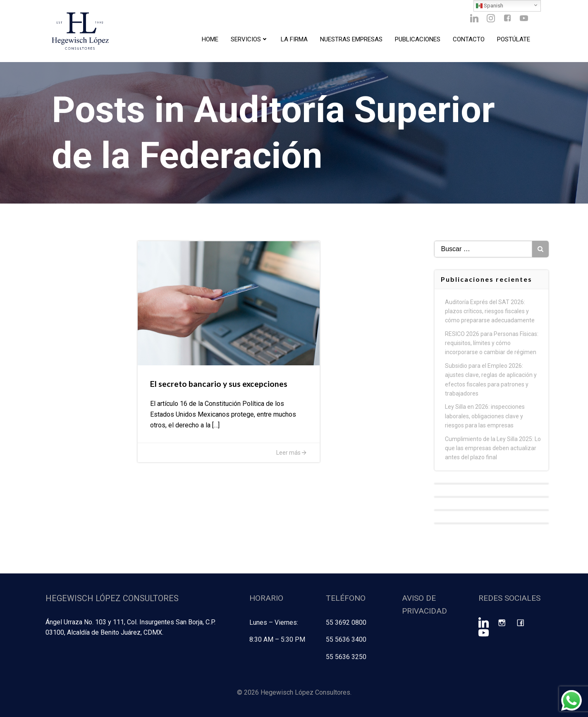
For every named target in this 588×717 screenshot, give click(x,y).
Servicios (250, 39)
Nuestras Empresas (351, 39)
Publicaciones (418, 39)
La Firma (294, 39)
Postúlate (514, 39)
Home (210, 39)
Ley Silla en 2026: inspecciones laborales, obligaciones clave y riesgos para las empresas (485, 416)
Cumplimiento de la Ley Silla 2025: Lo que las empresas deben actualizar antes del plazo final (493, 448)
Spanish (490, 6)
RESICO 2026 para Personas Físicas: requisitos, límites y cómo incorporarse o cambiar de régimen (492, 343)
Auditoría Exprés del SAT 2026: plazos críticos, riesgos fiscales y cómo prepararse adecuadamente (490, 311)
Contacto (469, 39)
